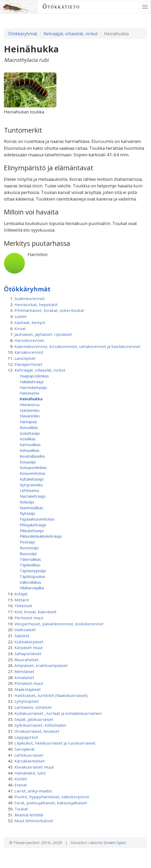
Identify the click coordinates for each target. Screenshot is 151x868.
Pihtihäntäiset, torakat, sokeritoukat (49, 310)
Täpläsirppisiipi (33, 571)
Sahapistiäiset (28, 654)
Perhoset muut (29, 618)
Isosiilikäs (28, 439)
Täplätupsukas (33, 576)
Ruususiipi (28, 553)
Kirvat (20, 328)
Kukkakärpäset (29, 642)
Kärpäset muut (29, 647)
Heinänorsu (30, 405)
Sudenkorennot (30, 298)
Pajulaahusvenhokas (37, 519)
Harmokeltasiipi (33, 387)
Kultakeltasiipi (32, 479)
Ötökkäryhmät (23, 34)
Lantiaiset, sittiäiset (33, 707)
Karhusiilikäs (30, 445)
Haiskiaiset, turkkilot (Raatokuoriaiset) (51, 695)
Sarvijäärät (25, 749)
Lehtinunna (29, 490)
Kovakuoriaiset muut (34, 767)
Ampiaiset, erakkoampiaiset (41, 665)
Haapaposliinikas (34, 376)
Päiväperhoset (28, 364)
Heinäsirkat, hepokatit (36, 305)
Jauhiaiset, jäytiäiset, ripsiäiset (43, 334)
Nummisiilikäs (31, 508)
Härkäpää (28, 422)
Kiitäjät (21, 594)
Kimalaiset (24, 677)
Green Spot (115, 842)
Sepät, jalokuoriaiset (34, 719)
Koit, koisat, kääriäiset (35, 612)
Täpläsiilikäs (30, 565)
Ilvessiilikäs (29, 427)
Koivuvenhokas (33, 473)
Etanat (21, 785)
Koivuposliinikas (33, 467)
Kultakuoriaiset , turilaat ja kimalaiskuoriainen (58, 713)
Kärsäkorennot (29, 352)
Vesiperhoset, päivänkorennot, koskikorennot (59, 624)
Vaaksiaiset (25, 630)
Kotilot (21, 779)
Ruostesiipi (29, 548)
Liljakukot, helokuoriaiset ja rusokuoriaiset (55, 743)
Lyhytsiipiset (27, 701)
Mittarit (22, 600)
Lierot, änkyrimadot (33, 791)
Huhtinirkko (30, 410)
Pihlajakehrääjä (33, 525)
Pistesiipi (27, 542)
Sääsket (22, 636)
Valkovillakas (30, 582)
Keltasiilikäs (30, 450)
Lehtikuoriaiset (29, 755)
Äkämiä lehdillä (29, 815)
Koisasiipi (28, 462)
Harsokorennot (29, 340)
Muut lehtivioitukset (34, 821)
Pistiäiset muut (29, 683)
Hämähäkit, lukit (30, 773)
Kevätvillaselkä (32, 456)
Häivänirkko (30, 416)
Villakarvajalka (32, 588)
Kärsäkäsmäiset (30, 761)
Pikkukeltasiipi (32, 531)
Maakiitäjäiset (28, 689)
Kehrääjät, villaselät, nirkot (71, 34)
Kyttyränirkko (31, 485)
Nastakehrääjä (32, 496)
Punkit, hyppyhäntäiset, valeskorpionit (52, 797)
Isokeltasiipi (30, 433)
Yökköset (23, 606)
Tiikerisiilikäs (30, 559)
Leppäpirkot (26, 737)
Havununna (29, 393)
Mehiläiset (24, 671)
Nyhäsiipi (27, 513)
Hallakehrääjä (32, 382)
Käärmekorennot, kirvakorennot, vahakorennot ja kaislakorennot (77, 346)
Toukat (21, 809)
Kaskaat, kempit (30, 322)
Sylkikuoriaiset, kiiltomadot (40, 725)
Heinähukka (31, 399)
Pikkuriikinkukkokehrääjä (41, 536)
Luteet (21, 316)
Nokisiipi (27, 502)
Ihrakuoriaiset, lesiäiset (37, 731)
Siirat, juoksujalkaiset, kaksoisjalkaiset (51, 803)
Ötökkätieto (61, 7)
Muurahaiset (27, 660)
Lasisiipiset (25, 358)
